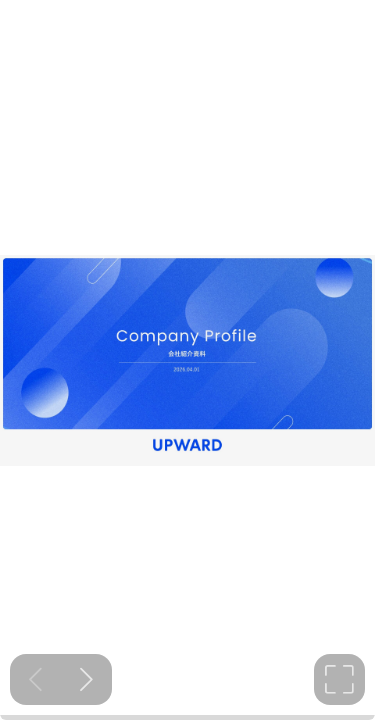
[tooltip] (339, 679)
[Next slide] (86, 679)
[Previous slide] (35, 679)
